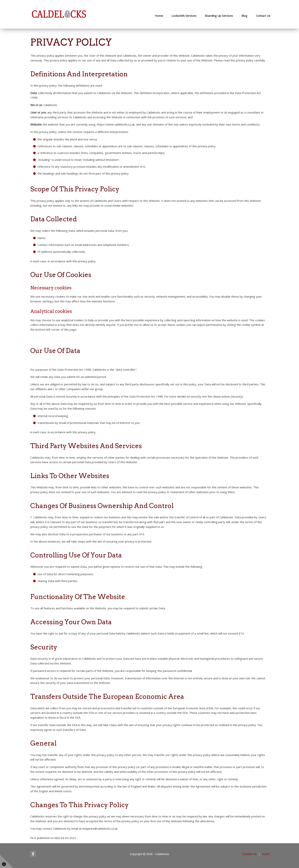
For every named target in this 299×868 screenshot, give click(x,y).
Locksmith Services (184, 16)
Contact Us (263, 16)
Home (159, 16)
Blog (244, 16)
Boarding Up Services (219, 16)
